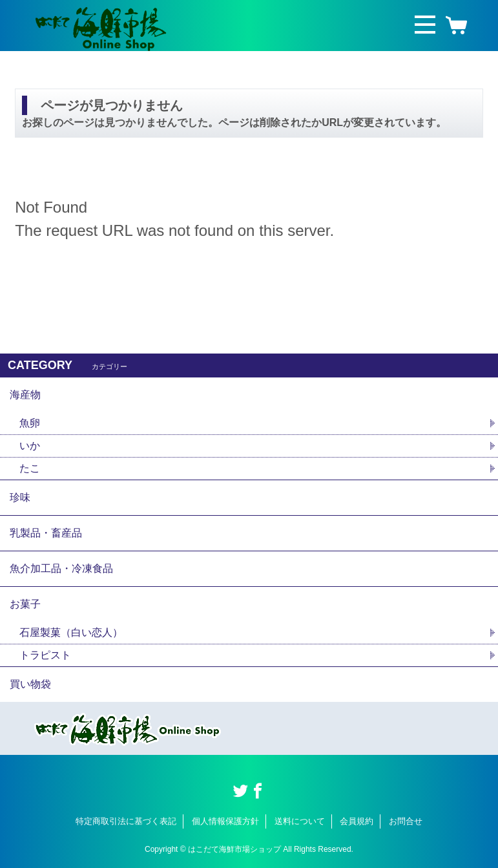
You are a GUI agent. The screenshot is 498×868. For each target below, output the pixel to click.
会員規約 (357, 821)
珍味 (20, 497)
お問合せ (406, 821)
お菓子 (25, 604)
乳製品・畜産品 (46, 533)
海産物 (25, 395)
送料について (300, 821)
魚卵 (30, 423)
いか (30, 446)
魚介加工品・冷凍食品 (61, 568)
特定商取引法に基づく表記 (126, 821)
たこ (30, 468)
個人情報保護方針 (225, 821)
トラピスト (45, 655)
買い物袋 (30, 684)
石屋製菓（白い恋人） (71, 632)
